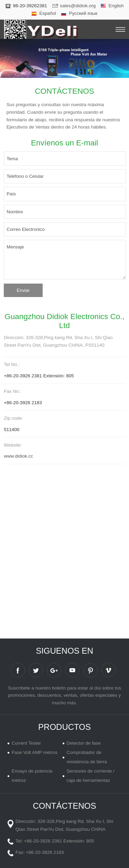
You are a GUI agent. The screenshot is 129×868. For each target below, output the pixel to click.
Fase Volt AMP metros (35, 752)
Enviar (23, 290)
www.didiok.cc (18, 456)
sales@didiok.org (78, 6)
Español (48, 13)
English (116, 6)
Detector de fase (83, 743)
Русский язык (83, 13)
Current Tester (26, 743)
